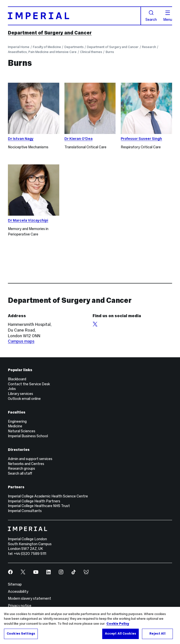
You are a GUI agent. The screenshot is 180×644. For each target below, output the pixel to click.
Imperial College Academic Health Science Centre (48, 496)
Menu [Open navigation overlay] (168, 16)
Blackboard (17, 379)
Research (149, 47)
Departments (74, 47)
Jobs (12, 389)
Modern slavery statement (30, 598)
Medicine (15, 426)
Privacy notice (20, 606)
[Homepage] (74, 16)
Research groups (21, 468)
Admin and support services (30, 459)
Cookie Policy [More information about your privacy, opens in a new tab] (118, 624)
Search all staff (20, 473)
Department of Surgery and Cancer (50, 33)
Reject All (157, 634)
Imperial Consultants (25, 511)
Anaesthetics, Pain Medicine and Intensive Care (42, 52)
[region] (90, 625)
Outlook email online (24, 399)
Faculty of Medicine (47, 47)
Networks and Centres (26, 464)
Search (151, 16)
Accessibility (18, 592)
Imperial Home (19, 47)
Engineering (17, 421)
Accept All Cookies (120, 634)
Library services (20, 394)
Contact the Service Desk (29, 384)
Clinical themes (91, 52)
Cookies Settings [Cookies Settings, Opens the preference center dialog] (21, 634)
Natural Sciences (22, 431)
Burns (110, 52)
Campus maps (21, 341)
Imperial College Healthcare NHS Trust (39, 506)
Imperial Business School (28, 436)
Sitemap (15, 584)
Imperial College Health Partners (34, 501)
